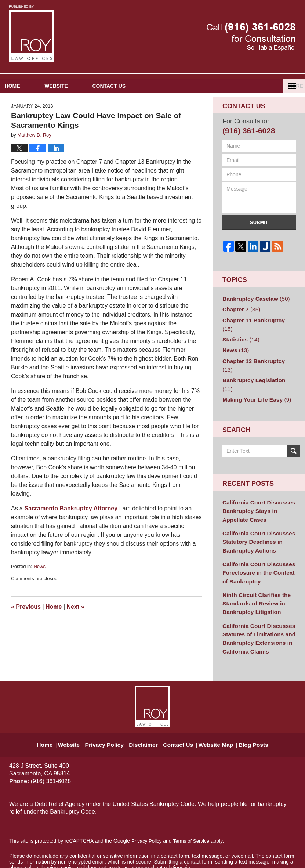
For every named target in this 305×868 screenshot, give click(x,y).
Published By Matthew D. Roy (251, 37)
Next (76, 622)
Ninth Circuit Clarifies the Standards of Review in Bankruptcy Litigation (253, 578)
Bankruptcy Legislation (256, 373)
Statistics (239, 343)
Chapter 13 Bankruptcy (256, 363)
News (39, 582)
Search (294, 434)
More (289, 101)
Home (28, 101)
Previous (26, 622)
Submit (259, 238)
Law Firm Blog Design (261, 853)
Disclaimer (144, 710)
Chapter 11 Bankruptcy (256, 333)
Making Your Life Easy (253, 383)
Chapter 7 (239, 323)
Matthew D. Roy (70, 852)
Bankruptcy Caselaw (253, 314)
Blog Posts (266, 710)
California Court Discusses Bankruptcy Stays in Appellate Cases (255, 493)
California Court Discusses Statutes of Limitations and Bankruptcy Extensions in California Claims (255, 610)
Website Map (224, 710)
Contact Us (155, 101)
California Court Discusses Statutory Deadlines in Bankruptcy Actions (255, 521)
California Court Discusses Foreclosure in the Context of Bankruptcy (258, 549)
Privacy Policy (103, 710)
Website (87, 101)
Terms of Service (194, 810)
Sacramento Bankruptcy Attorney (71, 524)
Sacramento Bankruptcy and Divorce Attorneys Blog (32, 34)
